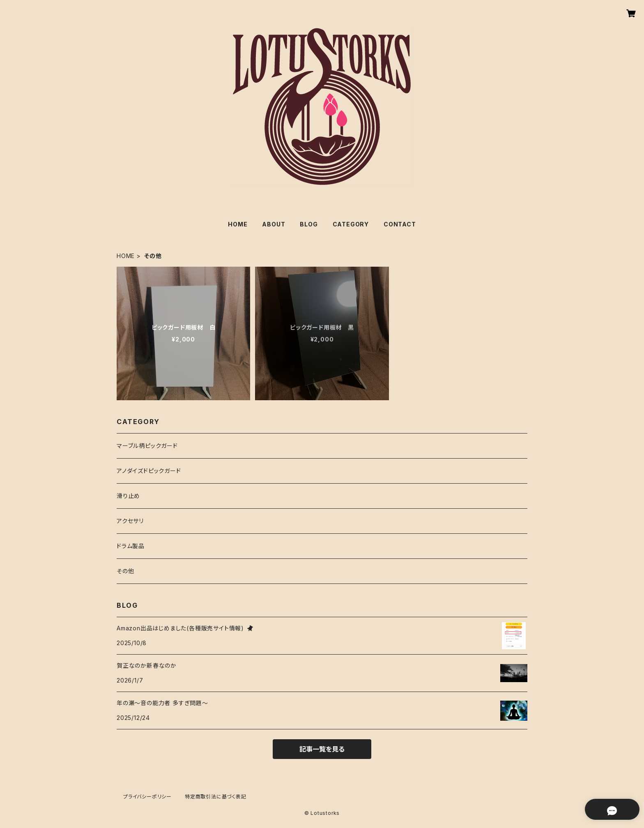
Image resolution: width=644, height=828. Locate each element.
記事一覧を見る (322, 749)
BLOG (309, 224)
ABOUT (274, 224)
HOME (238, 224)
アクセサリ (130, 521)
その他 (125, 571)
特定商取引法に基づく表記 (216, 797)
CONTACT (400, 224)
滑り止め (128, 496)
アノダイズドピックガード (149, 471)
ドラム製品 (131, 546)
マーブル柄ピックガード (147, 446)
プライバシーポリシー (147, 797)
